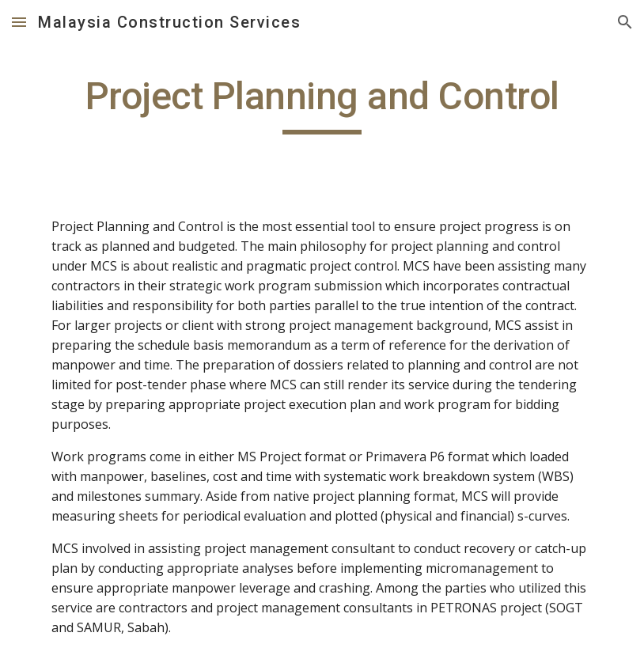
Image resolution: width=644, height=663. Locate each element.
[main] (322, 104)
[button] (19, 22)
